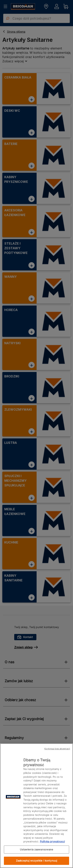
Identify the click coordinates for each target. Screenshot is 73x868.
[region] (36, 806)
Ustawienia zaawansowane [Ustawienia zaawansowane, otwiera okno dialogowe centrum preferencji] (37, 849)
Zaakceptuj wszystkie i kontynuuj (36, 861)
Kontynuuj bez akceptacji (57, 749)
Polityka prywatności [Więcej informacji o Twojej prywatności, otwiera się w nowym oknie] (52, 841)
